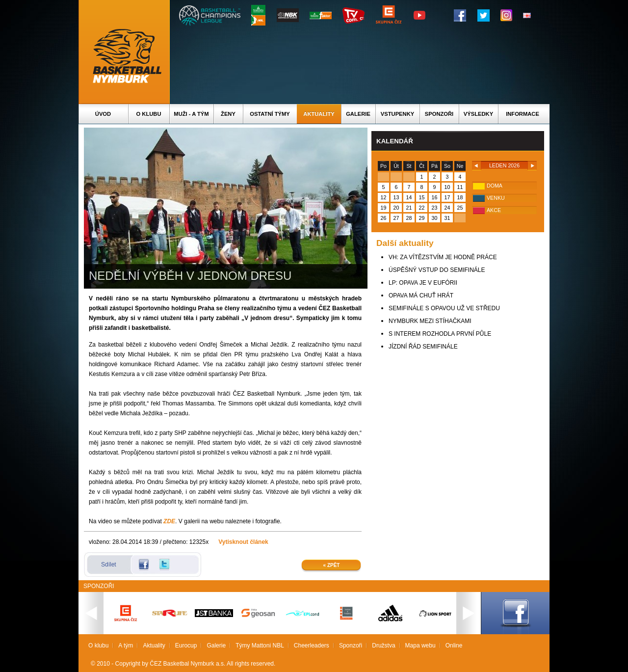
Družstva (383, 645)
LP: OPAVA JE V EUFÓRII (423, 283)
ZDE (169, 521)
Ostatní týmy (270, 114)
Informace (523, 114)
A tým (126, 645)
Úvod (103, 114)
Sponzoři (439, 114)
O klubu (149, 114)
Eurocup (186, 645)
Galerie (358, 114)
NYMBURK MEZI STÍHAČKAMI (430, 321)
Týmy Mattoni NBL (260, 645)
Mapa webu (420, 645)
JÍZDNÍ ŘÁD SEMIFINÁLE (423, 347)
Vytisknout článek (243, 542)
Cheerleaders (312, 645)
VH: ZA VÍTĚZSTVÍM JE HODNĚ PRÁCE (443, 257)
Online (454, 645)
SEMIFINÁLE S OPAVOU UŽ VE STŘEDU (444, 308)
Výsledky (478, 114)
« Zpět (332, 565)
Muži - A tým (191, 114)
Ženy (228, 114)
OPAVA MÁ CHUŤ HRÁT (421, 296)
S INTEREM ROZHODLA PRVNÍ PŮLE (440, 334)
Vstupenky (397, 114)
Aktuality (319, 114)
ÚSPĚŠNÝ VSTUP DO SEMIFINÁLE (437, 270)
